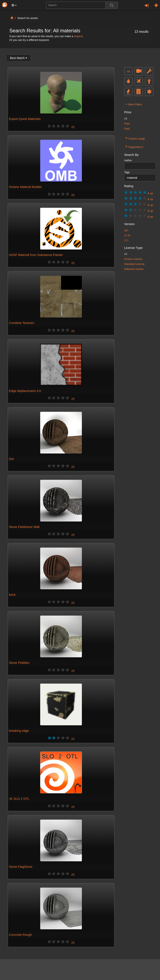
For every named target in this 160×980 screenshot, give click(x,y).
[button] (14, 5)
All (128, 72)
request (78, 36)
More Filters (134, 104)
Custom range (135, 138)
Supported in (134, 146)
